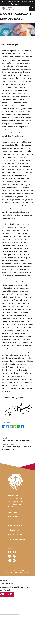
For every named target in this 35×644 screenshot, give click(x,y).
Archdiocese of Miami (18, 539)
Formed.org (14, 521)
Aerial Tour (14, 516)
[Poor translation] (10, 594)
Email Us (11, 507)
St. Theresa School (17, 535)
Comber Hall (14, 530)
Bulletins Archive (16, 525)
